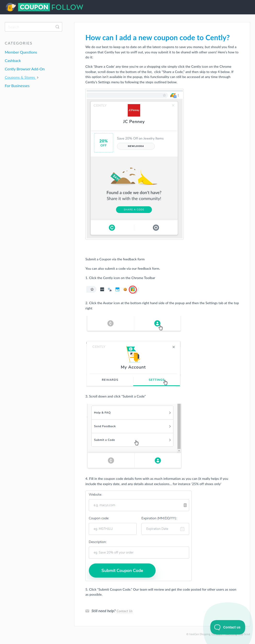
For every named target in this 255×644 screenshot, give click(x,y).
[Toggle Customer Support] (228, 627)
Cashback (13, 60)
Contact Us (125, 611)
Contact (246, 8)
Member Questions (21, 52)
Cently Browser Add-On (25, 69)
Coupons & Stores (22, 77)
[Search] (33, 27)
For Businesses (17, 86)
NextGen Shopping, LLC (202, 634)
